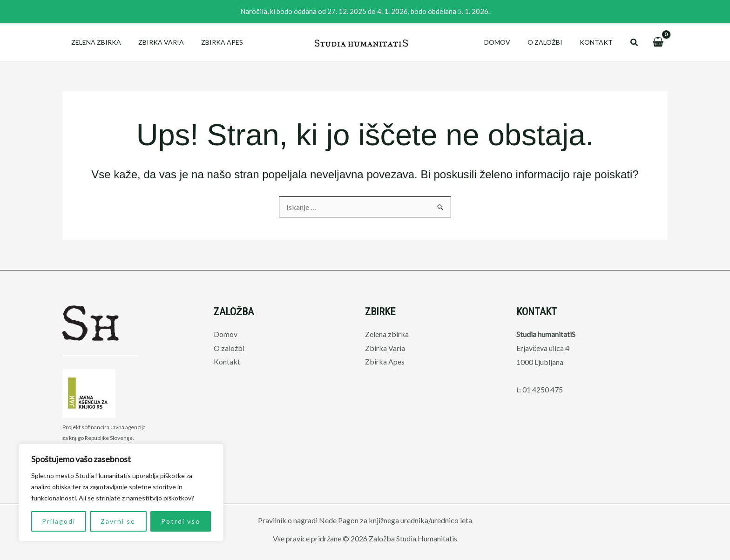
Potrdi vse (181, 521)
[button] (635, 43)
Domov (507, 42)
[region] (121, 493)
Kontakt (598, 42)
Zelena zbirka (94, 42)
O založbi (551, 42)
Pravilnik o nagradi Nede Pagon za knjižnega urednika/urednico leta (365, 520)
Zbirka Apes (211, 42)
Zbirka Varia (155, 42)
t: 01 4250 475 (540, 389)
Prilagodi (59, 521)
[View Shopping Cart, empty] (658, 42)
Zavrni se (118, 521)
